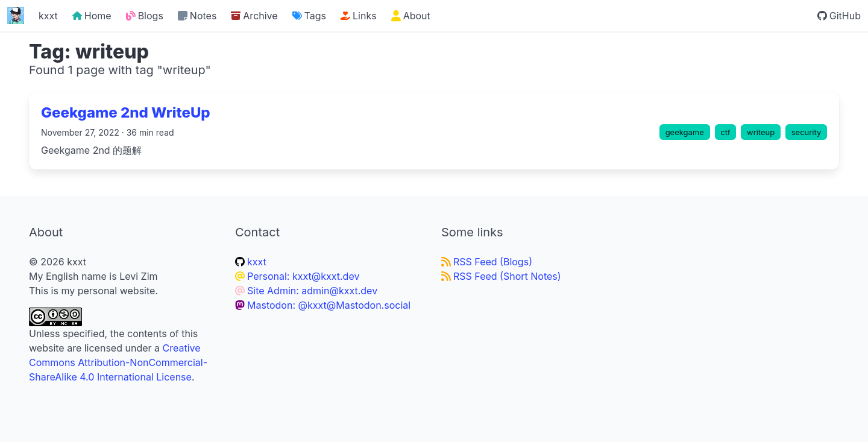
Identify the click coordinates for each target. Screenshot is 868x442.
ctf (725, 132)
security (807, 132)
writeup (761, 132)
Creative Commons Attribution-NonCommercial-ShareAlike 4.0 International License (118, 362)
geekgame (685, 132)
